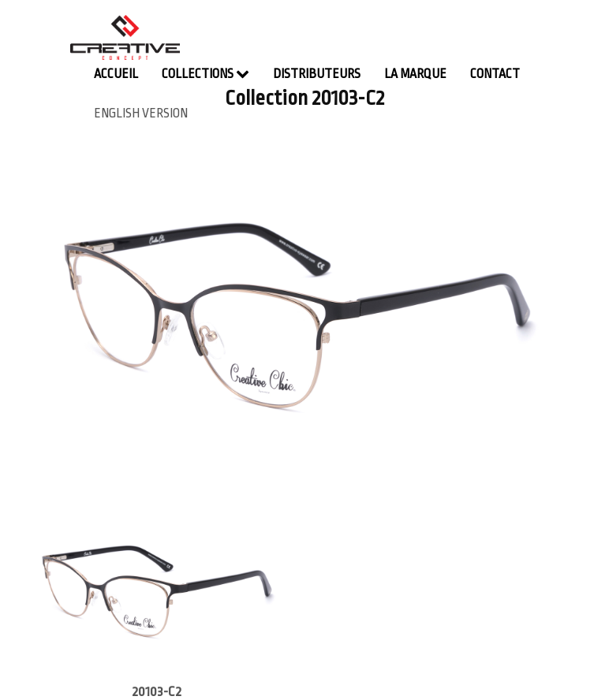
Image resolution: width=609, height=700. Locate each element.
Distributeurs (317, 74)
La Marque (415, 74)
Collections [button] (205, 74)
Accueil (116, 74)
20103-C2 (157, 692)
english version (141, 114)
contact (495, 74)
